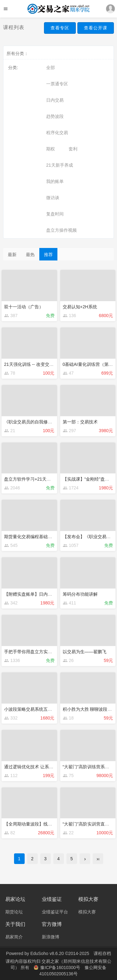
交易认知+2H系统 (80, 307)
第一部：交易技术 (80, 422)
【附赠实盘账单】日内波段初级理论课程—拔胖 (50, 594)
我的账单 (55, 181)
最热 (30, 255)
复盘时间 (55, 214)
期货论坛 (14, 912)
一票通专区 (57, 84)
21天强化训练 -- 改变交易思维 (33, 364)
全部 (51, 68)
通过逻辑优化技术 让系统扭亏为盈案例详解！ (48, 767)
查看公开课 (96, 28)
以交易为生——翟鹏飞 (85, 652)
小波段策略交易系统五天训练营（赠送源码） (48, 709)
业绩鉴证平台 (55, 912)
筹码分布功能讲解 (80, 594)
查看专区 (60, 28)
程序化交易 (57, 133)
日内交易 (55, 100)
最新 (12, 255)
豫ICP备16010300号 (57, 967)
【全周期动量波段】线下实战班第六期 (41, 824)
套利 (73, 149)
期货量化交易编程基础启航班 (32, 537)
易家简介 (14, 937)
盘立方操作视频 (61, 230)
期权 (51, 149)
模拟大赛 (87, 912)
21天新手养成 (60, 165)
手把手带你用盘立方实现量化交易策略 (41, 652)
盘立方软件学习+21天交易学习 (34, 479)
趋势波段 (55, 116)
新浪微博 (51, 937)
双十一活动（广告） (24, 307)
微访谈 (53, 198)
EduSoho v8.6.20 (47, 953)
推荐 (48, 255)
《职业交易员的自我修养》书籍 (35, 422)
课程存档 (102, 953)
